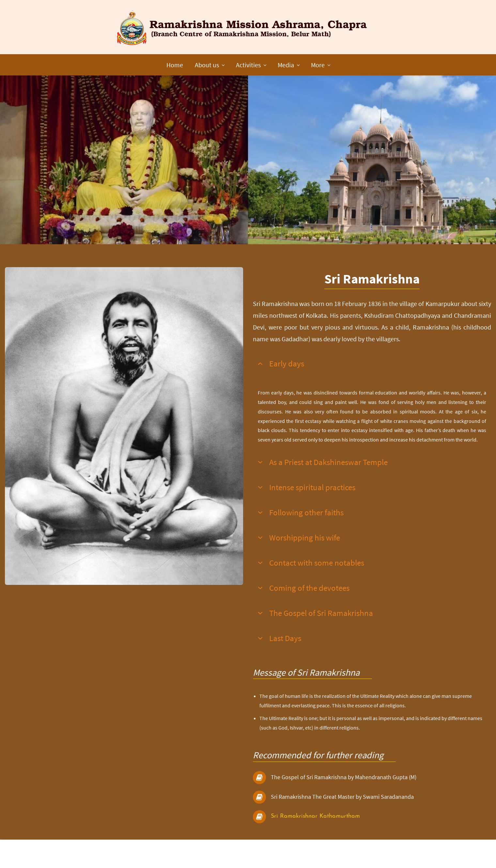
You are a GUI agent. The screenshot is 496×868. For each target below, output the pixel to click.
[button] (372, 383)
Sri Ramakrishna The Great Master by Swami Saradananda (342, 816)
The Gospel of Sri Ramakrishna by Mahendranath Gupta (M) (344, 796)
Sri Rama (283, 836)
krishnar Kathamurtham (328, 836)
